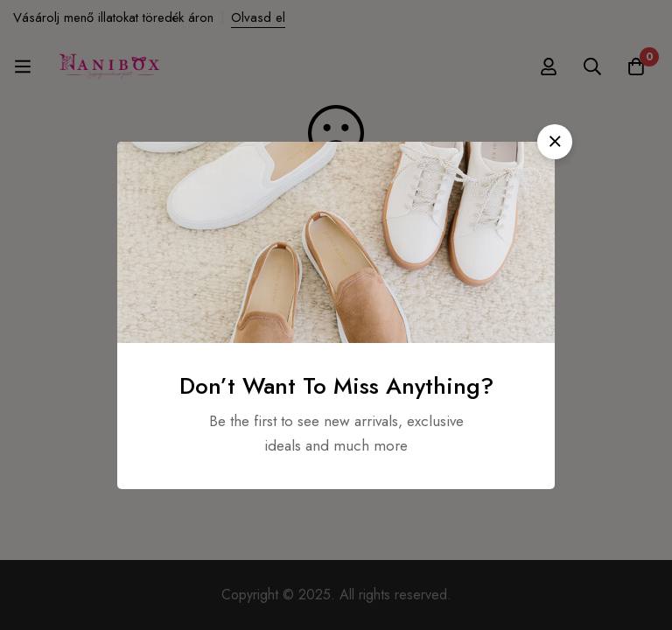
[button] (555, 142)
